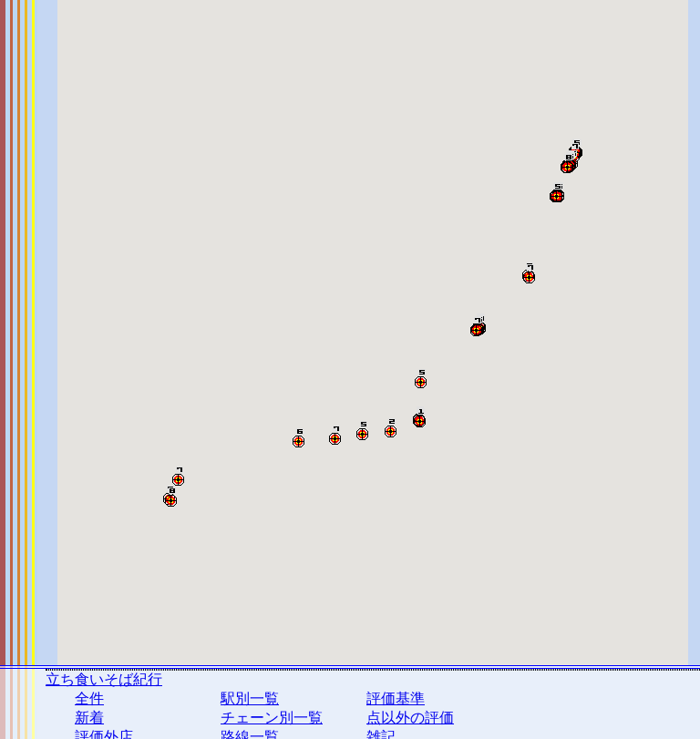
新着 (89, 718)
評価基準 (396, 698)
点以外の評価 (410, 718)
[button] (420, 418)
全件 (89, 698)
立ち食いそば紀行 (104, 679)
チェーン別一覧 (272, 718)
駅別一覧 (250, 698)
